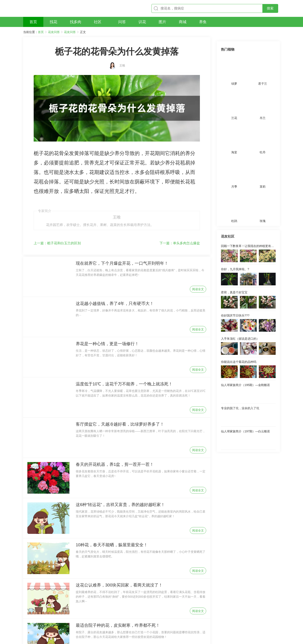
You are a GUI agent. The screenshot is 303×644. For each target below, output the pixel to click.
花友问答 (54, 32)
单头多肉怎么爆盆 (180, 204)
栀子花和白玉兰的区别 (57, 204)
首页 (41, 32)
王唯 (122, 58)
